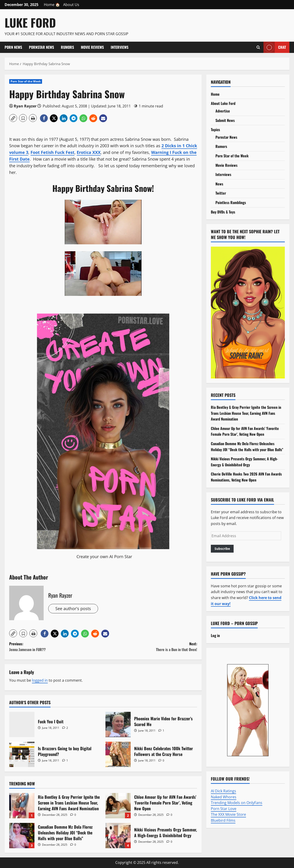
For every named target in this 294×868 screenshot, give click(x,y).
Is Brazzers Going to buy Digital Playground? (22, 754)
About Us (71, 5)
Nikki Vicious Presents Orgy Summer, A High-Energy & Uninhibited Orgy (118, 836)
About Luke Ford (223, 103)
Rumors (67, 47)
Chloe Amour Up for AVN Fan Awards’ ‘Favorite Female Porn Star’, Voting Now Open (118, 806)
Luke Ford (30, 22)
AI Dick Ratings (223, 791)
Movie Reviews (92, 47)
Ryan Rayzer (25, 106)
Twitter (221, 193)
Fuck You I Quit (22, 724)
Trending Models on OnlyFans (237, 803)
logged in (40, 680)
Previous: (56, 647)
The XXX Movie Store (228, 814)
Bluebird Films (223, 820)
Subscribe (222, 549)
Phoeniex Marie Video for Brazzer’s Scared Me (118, 724)
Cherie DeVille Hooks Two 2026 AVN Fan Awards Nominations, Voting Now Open (246, 477)
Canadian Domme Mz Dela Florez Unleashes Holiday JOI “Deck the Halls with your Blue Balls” (22, 836)
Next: (150, 647)
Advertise (223, 111)
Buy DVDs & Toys (223, 212)
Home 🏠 (52, 5)
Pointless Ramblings (231, 202)
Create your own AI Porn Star (104, 557)
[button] (13, 118)
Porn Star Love (224, 809)
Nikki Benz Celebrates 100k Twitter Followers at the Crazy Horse (118, 754)
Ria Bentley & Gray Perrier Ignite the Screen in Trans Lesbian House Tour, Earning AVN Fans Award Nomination (22, 806)
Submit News (225, 120)
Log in (215, 635)
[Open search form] (258, 47)
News (219, 184)
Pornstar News (41, 47)
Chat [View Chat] (275, 47)
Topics (215, 130)
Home (215, 94)
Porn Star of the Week (26, 81)
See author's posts (73, 608)
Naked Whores (224, 797)
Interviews (120, 47)
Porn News (13, 47)
